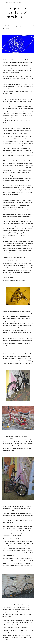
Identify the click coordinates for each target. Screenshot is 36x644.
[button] (2, 3)
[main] (18, 12)
